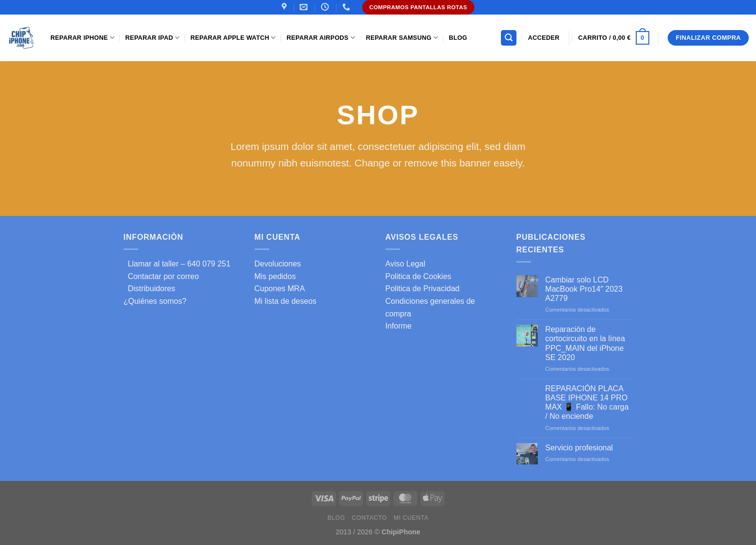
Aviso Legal (405, 264)
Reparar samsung (402, 38)
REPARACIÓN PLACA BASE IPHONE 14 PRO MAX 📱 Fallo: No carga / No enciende (587, 403)
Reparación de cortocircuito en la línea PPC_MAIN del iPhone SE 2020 (585, 343)
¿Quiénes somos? (155, 301)
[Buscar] (509, 38)
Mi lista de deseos (286, 301)
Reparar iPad (152, 38)
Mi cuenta (411, 518)
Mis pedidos (275, 276)
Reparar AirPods (321, 38)
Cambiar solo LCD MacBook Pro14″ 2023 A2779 (584, 289)
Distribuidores (150, 289)
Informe (399, 326)
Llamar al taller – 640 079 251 (177, 264)
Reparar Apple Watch (233, 38)
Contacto (370, 518)
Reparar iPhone (82, 38)
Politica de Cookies (418, 276)
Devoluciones (278, 264)
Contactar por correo (161, 276)
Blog (458, 38)
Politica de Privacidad (423, 289)
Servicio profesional (579, 448)
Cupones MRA (280, 289)
